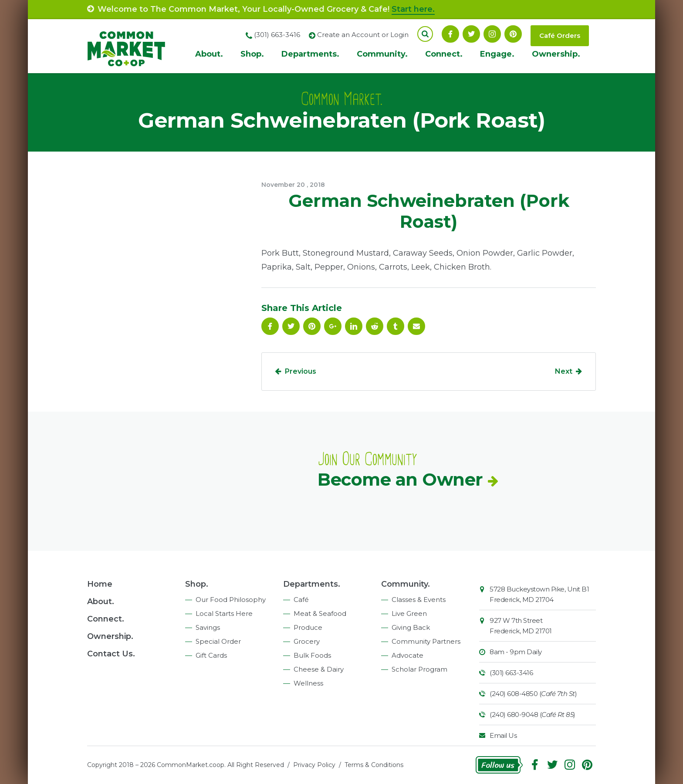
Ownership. (556, 54)
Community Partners (426, 641)
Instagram (492, 34)
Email (416, 326)
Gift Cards (211, 655)
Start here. (413, 9)
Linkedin (354, 326)
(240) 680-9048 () (533, 715)
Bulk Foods (312, 655)
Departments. (310, 54)
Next (564, 371)
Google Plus (333, 326)
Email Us (503, 735)
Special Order (218, 641)
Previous (301, 371)
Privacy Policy (314, 765)
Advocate (407, 655)
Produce (308, 627)
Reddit (375, 326)
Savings (208, 627)
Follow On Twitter (471, 34)
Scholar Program (419, 669)
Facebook (450, 34)
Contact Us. (111, 654)
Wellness (308, 683)
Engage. (497, 54)
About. (209, 54)
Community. (382, 54)
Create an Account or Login (363, 35)
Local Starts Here (224, 613)
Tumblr (396, 326)
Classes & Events (419, 600)
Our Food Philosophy (231, 600)
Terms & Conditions (374, 765)
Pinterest (513, 34)
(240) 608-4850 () (533, 694)
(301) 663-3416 (511, 673)
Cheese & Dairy (319, 669)
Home (100, 584)
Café (301, 600)
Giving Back (411, 627)
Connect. (444, 54)
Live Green (409, 613)
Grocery (307, 641)
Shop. (252, 54)
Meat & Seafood (320, 613)
